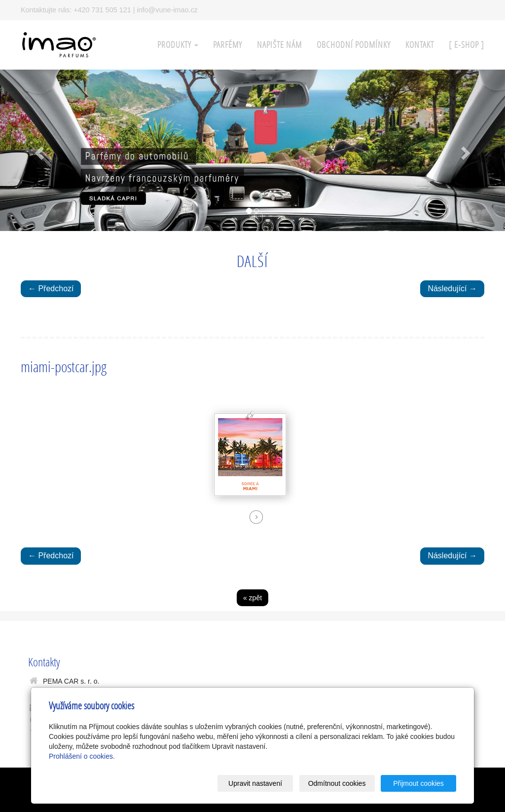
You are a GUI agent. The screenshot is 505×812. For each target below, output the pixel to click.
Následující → (452, 289)
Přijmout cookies (418, 783)
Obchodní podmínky (354, 45)
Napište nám (279, 45)
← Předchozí (51, 289)
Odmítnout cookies (337, 783)
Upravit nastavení (255, 783)
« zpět (252, 598)
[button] (38, 151)
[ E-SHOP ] (467, 45)
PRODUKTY (178, 45)
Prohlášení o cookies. (82, 756)
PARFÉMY (228, 45)
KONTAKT (420, 45)
